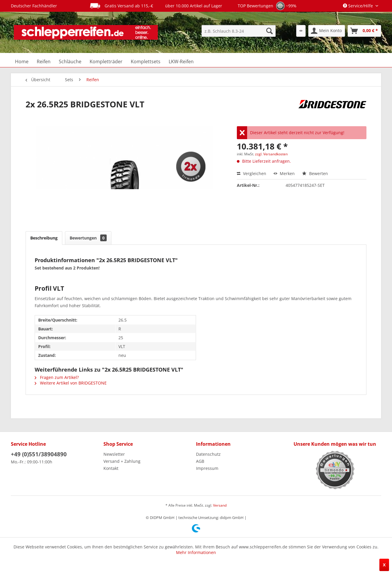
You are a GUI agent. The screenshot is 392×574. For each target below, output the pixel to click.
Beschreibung (44, 238)
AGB (200, 461)
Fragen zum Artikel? (57, 377)
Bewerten (315, 173)
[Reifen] (44, 61)
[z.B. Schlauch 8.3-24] (239, 31)
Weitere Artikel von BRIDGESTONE (71, 383)
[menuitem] (239, 31)
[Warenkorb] (364, 31)
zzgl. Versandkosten (271, 154)
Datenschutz (208, 454)
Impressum (207, 468)
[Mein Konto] (327, 31)
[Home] (22, 61)
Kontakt (111, 468)
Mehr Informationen (196, 552)
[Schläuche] (70, 61)
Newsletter (114, 454)
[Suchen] (269, 31)
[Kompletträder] (106, 61)
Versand (220, 505)
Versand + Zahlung (122, 461)
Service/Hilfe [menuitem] (359, 6)
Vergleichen (252, 173)
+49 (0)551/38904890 (39, 454)
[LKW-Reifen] (181, 61)
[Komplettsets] (146, 61)
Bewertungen (88, 238)
